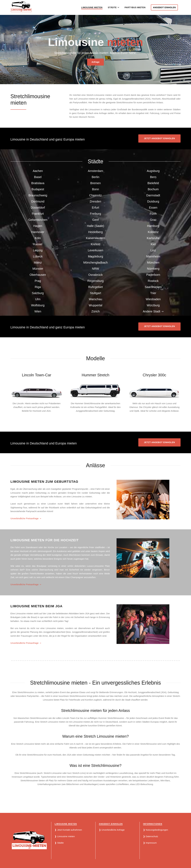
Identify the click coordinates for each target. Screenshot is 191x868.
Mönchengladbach (95, 263)
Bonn (96, 189)
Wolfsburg (38, 305)
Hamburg (153, 226)
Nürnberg (153, 269)
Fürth (153, 214)
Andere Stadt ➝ (153, 311)
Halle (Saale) (95, 226)
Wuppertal (96, 305)
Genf (95, 220)
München (153, 263)
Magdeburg (95, 256)
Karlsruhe (153, 238)
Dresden (95, 201)
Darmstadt (153, 195)
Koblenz (153, 232)
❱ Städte (59, 843)
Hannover (38, 232)
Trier (153, 293)
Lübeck (38, 256)
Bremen (95, 183)
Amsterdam (95, 171)
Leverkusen (95, 250)
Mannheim (153, 256)
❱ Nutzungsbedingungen (156, 830)
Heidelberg (96, 232)
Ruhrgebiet (95, 287)
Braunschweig (38, 195)
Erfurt (96, 208)
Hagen (38, 226)
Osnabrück (96, 275)
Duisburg (153, 201)
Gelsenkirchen (38, 220)
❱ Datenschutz (151, 836)
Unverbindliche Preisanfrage (26, 518)
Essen (153, 208)
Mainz (38, 263)
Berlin (95, 177)
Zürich (95, 311)
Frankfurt (38, 214)
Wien (38, 311)
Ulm (38, 299)
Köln (38, 238)
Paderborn (153, 275)
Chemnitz (95, 195)
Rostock (153, 281)
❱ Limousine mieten (65, 836)
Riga (38, 287)
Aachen (38, 171)
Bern (153, 177)
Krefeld (95, 244)
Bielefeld (153, 183)
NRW (95, 269)
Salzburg (38, 293)
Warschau (95, 299)
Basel (38, 177)
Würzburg (153, 305)
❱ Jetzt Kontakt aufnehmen (68, 830)
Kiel (153, 244)
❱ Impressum (150, 843)
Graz (153, 220)
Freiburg (95, 214)
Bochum (153, 189)
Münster (38, 269)
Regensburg (96, 281)
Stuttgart (95, 293)
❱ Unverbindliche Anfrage (112, 830)
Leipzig (38, 250)
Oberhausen (38, 275)
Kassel (38, 244)
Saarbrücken (153, 287)
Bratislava (38, 183)
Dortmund (38, 201)
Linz (153, 250)
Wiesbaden (153, 299)
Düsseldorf (38, 208)
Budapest (38, 189)
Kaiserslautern (95, 238)
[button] (118, 7)
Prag (38, 281)
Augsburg (153, 171)
